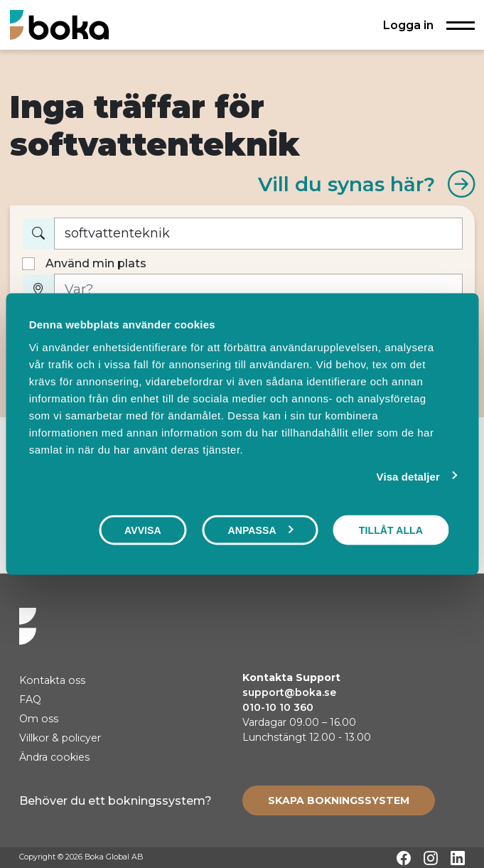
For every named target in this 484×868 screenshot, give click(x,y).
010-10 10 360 (278, 707)
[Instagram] (431, 858)
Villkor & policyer (60, 738)
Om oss (39, 719)
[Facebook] (404, 858)
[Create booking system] (339, 800)
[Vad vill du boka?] (258, 234)
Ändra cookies (54, 757)
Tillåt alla (391, 530)
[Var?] (258, 290)
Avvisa (143, 530)
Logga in (408, 25)
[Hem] (59, 25)
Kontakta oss (52, 680)
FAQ (30, 700)
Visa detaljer (408, 477)
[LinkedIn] (458, 858)
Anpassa (260, 530)
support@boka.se (289, 692)
